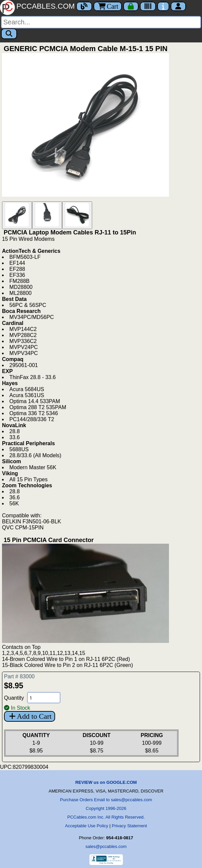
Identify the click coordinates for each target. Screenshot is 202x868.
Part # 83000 (19, 676)
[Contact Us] (163, 6)
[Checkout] (131, 6)
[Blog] (84, 6)
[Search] (101, 22)
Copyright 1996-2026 (106, 808)
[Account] (178, 6)
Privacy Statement (130, 826)
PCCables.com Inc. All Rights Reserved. (106, 817)
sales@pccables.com (106, 846)
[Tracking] (148, 6)
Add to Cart (30, 716)
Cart (108, 6)
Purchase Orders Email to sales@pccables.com (106, 800)
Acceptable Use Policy (87, 826)
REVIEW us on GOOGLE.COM (106, 782)
